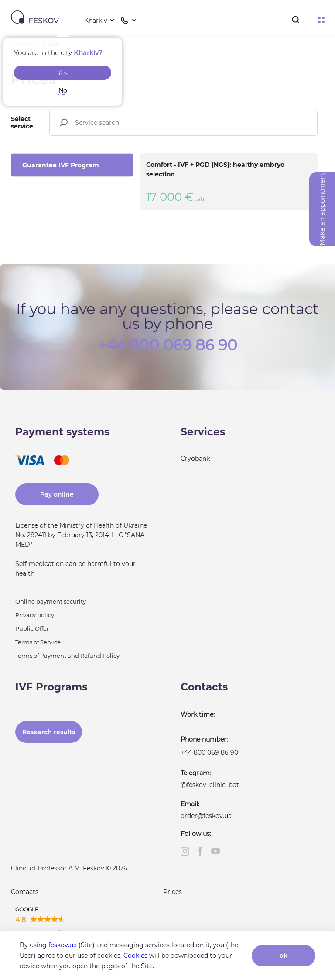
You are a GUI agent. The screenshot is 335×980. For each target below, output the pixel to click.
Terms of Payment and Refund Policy (67, 656)
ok (284, 956)
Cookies (135, 956)
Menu (321, 20)
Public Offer (32, 628)
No (63, 90)
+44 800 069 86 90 (167, 344)
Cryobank (195, 459)
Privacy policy (35, 615)
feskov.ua (63, 945)
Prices (173, 892)
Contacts (25, 892)
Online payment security (51, 601)
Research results (49, 732)
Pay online (57, 494)
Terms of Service (38, 642)
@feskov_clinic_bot (210, 785)
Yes (63, 73)
